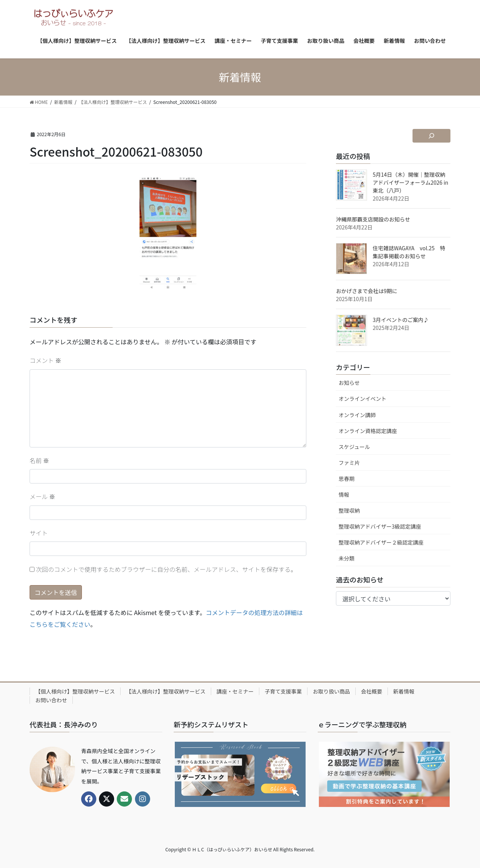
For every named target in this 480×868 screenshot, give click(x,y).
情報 (344, 494)
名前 (39, 460)
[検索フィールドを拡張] (431, 136)
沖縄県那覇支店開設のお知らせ (373, 219)
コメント (45, 360)
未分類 (347, 558)
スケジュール (354, 447)
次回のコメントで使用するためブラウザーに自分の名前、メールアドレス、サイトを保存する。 (166, 569)
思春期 (347, 479)
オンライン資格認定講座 (368, 431)
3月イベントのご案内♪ (401, 320)
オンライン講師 (357, 415)
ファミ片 (349, 463)
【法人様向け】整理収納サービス (166, 691)
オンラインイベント (362, 399)
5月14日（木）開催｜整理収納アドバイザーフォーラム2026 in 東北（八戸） (410, 182)
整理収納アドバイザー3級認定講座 (380, 526)
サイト (39, 533)
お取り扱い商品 (331, 691)
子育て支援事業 (283, 691)
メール (42, 496)
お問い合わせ (51, 700)
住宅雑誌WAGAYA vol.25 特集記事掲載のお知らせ (409, 252)
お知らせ (349, 383)
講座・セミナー (235, 691)
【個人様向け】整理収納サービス (75, 691)
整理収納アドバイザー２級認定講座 (381, 542)
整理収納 (349, 510)
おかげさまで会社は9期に (367, 291)
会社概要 (372, 691)
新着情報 (404, 691)
